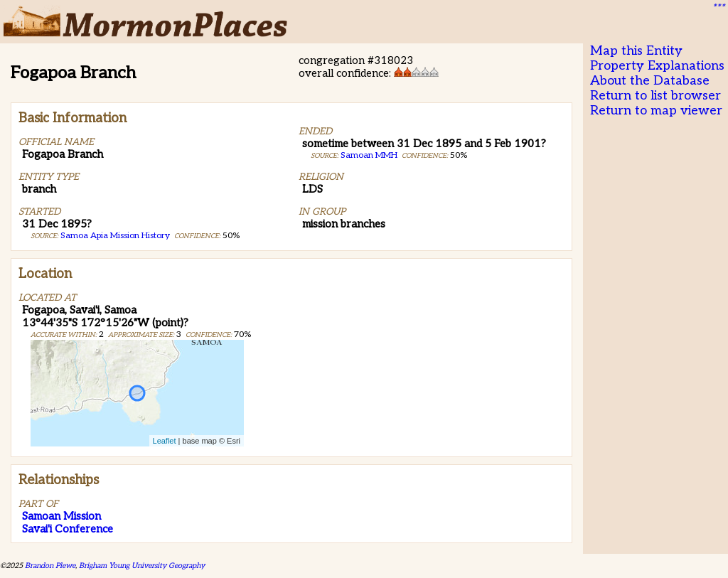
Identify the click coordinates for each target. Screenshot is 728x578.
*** (718, 8)
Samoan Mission (61, 516)
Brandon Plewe (50, 566)
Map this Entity (636, 51)
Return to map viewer (656, 111)
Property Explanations (657, 66)
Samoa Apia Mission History (115, 236)
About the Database (650, 81)
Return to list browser (655, 96)
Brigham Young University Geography (142, 566)
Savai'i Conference (68, 529)
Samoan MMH (369, 155)
